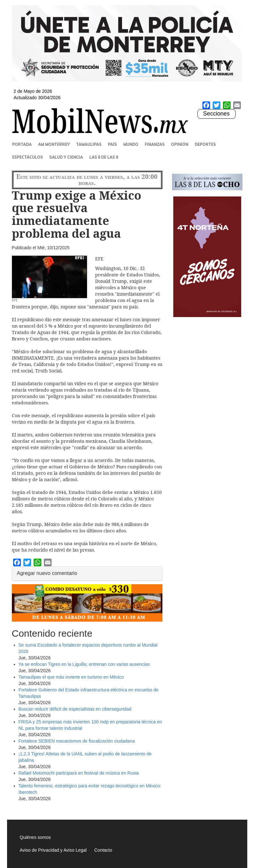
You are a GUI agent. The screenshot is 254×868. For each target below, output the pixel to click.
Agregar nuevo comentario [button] (47, 573)
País (112, 144)
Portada (22, 144)
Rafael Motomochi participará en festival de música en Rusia (79, 773)
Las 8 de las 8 (104, 157)
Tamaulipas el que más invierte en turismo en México (71, 677)
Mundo (131, 144)
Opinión (180, 144)
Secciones (216, 114)
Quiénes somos (35, 837)
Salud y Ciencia (66, 157)
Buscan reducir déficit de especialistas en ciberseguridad (75, 709)
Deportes (205, 144)
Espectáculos (28, 157)
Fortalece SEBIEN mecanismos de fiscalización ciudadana (77, 741)
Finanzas (155, 144)
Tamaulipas (89, 144)
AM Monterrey (54, 144)
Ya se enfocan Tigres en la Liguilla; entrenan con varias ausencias (84, 664)
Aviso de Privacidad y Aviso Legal (53, 850)
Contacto (103, 850)
